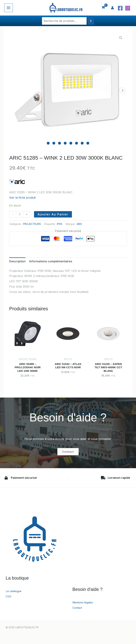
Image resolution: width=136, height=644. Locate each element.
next (122, 90)
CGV (9, 597)
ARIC (79, 224)
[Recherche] (91, 21)
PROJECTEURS (32, 224)
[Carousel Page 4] (65, 143)
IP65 (60, 224)
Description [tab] (17, 261)
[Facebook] (120, 8)
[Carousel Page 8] (88, 143)
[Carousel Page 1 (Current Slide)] (48, 143)
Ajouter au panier (53, 214)
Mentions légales (84, 603)
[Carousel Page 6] (76, 143)
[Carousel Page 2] (54, 143)
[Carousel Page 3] (59, 143)
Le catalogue (14, 592)
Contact (78, 608)
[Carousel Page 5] (71, 143)
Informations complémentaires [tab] (51, 261)
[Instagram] (128, 8)
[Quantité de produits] (20, 214)
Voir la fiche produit (22, 198)
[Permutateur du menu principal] (8, 8)
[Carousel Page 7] (82, 143)
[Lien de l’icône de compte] (112, 8)
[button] (121, 38)
